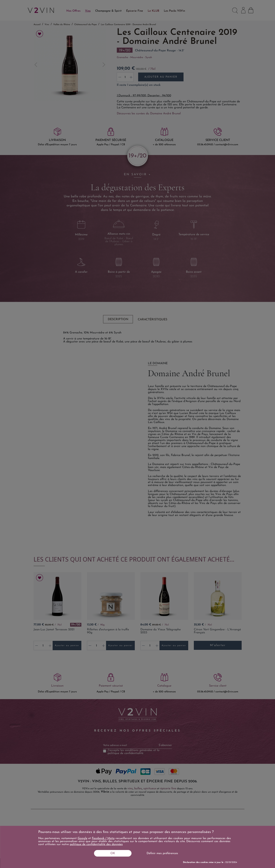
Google (82, 838)
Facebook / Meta (103, 838)
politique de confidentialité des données (96, 844)
